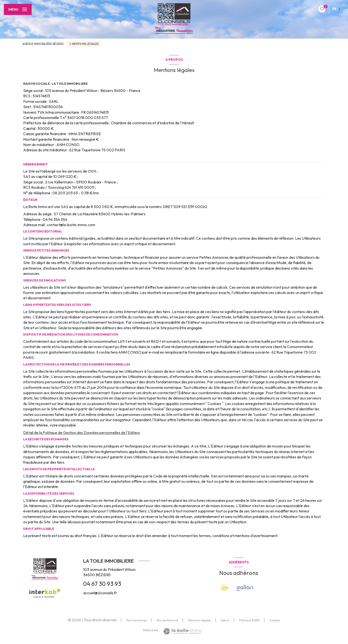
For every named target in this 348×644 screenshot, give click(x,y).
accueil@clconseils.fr (100, 593)
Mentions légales (200, 620)
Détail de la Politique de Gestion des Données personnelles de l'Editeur (82, 433)
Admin (225, 620)
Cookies (275, 620)
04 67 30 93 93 (102, 584)
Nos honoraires (137, 620)
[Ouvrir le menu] (18, 9)
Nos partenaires (167, 620)
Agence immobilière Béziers (43, 44)
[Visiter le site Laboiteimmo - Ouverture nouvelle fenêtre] (182, 631)
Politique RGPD (250, 620)
